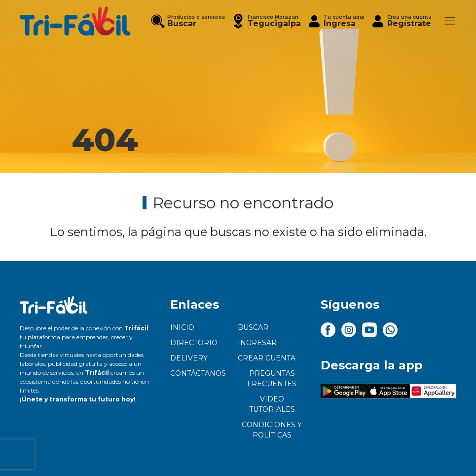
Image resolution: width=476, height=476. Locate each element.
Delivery (189, 358)
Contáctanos (198, 373)
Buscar (253, 327)
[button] (266, 21)
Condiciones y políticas (272, 430)
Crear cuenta (267, 358)
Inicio (182, 327)
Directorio (194, 343)
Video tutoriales (272, 404)
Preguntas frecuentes (272, 378)
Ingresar (257, 343)
